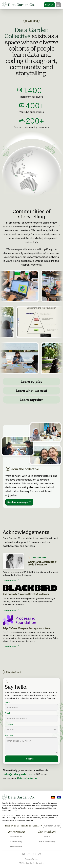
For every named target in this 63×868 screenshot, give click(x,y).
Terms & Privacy (32, 859)
